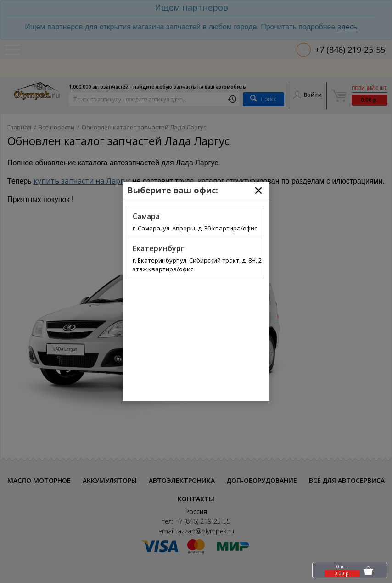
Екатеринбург (158, 248)
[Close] (258, 191)
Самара (146, 216)
